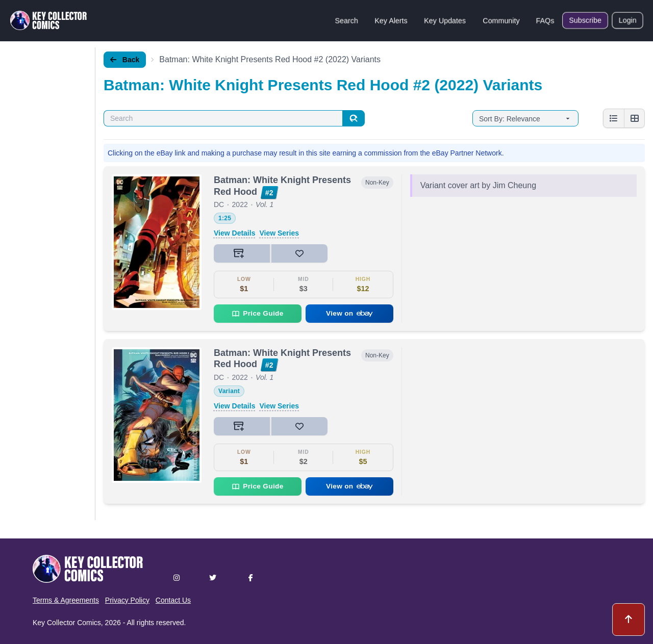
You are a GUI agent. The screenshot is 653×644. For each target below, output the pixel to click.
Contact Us (173, 600)
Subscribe (585, 20)
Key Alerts (391, 20)
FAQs (545, 20)
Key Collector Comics (67, 623)
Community (501, 20)
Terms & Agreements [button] (66, 600)
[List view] (614, 118)
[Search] (354, 118)
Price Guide (257, 314)
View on (349, 313)
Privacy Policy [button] (127, 600)
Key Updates (445, 20)
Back (125, 60)
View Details (234, 233)
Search (346, 20)
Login (627, 20)
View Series (279, 233)
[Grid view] (634, 118)
